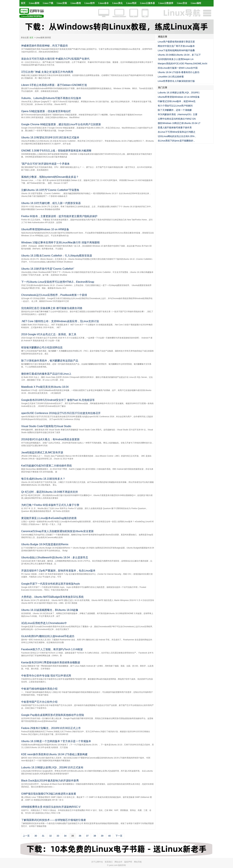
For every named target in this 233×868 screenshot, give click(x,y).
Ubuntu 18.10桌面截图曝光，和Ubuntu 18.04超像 (50, 610)
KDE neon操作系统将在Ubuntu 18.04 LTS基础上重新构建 (54, 754)
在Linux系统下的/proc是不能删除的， (177, 141)
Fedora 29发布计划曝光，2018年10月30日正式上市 (51, 728)
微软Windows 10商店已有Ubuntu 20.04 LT (179, 123)
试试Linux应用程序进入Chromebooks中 (44, 623)
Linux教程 (76, 3)
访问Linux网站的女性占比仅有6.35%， (177, 136)
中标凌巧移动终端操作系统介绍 (39, 689)
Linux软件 (90, 3)
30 (36, 836)
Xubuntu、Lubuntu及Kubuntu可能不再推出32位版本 (51, 98)
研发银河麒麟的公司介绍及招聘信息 (42, 347)
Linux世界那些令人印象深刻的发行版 (176, 81)
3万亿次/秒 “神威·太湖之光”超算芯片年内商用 (47, 72)
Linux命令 (104, 3)
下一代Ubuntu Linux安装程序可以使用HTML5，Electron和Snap (58, 282)
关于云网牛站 (97, 862)
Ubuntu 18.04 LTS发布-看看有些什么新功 (179, 72)
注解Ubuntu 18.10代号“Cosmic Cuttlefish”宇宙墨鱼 (50, 190)
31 (43, 836)
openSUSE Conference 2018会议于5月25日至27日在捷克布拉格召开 (61, 413)
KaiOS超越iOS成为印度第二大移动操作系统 (47, 466)
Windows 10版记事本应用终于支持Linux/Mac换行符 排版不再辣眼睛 (60, 242)
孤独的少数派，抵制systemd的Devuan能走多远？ (50, 177)
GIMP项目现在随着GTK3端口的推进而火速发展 (49, 794)
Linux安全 (182, 3)
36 (80, 836)
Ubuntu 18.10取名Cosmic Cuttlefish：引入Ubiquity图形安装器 (57, 256)
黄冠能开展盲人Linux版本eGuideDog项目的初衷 (49, 518)
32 (50, 836)
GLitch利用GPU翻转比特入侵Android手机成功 (48, 636)
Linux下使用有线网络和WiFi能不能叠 (176, 50)
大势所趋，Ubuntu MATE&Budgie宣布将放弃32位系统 (52, 597)
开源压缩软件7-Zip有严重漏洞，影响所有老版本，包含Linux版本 (58, 571)
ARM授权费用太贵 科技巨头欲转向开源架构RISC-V (51, 807)
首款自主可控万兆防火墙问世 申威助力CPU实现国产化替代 (55, 59)
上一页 (26, 836)
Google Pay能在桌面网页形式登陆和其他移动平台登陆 (53, 715)
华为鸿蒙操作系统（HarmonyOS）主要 (178, 114)
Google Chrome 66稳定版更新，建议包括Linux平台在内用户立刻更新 (61, 124)
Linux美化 (117, 3)
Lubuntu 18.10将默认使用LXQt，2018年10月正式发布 (52, 767)
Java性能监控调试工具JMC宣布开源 (42, 452)
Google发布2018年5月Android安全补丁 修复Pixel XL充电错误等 (58, 400)
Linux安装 (62, 3)
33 (58, 836)
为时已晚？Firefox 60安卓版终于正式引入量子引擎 (50, 505)
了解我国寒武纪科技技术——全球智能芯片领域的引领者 (54, 820)
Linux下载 (48, 3)
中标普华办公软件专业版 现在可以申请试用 (46, 676)
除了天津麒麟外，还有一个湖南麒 (175, 110)
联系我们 (109, 862)
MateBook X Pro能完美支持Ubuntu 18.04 (45, 387)
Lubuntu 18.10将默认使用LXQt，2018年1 (179, 93)
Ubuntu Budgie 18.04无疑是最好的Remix (45, 544)
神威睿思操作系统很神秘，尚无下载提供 (44, 46)
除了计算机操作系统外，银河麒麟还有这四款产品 (50, 361)
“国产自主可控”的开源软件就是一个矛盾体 (45, 164)
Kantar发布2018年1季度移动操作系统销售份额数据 (51, 662)
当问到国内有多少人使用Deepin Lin (176, 59)
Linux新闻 (34, 3)
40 (110, 836)
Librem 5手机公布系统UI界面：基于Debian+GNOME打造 (54, 85)
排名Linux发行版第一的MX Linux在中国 (178, 68)
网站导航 (138, 862)
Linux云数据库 (166, 3)
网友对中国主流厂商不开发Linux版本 (176, 46)
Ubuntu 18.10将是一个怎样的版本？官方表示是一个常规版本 (56, 741)
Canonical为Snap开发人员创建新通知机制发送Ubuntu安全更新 (57, 531)
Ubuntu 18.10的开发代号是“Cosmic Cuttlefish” (48, 269)
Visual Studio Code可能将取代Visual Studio (46, 426)
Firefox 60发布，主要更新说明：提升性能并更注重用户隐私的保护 (59, 216)
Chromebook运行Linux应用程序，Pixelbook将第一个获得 (54, 295)
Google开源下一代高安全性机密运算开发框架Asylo (51, 584)
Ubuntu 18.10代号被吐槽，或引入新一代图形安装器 (51, 203)
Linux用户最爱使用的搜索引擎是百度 (176, 42)
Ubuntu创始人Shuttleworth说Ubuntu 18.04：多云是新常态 (55, 557)
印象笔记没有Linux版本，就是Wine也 (177, 101)
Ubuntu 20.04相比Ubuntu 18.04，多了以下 (179, 55)
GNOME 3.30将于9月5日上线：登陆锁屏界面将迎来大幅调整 (56, 151)
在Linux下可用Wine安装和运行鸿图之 (177, 132)
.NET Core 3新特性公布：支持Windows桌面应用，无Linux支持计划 (60, 321)
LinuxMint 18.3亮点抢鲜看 (171, 77)
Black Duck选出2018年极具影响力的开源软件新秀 (50, 781)
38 (95, 836)
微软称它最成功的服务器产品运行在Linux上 (46, 374)
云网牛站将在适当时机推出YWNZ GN (177, 119)
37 (87, 836)
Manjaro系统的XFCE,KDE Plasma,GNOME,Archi (183, 64)
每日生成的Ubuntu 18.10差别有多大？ (43, 479)
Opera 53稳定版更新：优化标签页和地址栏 (46, 111)
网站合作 (118, 862)
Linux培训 (131, 3)
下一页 (119, 836)
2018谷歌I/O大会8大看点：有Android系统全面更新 (50, 439)
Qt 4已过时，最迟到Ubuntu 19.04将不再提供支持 (50, 492)
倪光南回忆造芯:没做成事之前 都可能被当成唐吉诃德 (52, 308)
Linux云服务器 (148, 3)
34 (65, 836)
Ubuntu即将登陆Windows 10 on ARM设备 (45, 229)
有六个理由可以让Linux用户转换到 (175, 106)
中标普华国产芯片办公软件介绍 (39, 702)
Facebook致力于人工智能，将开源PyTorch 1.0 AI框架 (52, 649)
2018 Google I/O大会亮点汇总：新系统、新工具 (49, 334)
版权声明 (128, 862)
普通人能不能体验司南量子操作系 (175, 128)
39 (102, 836)
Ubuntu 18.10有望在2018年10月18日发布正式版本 (50, 137)
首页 (23, 3)
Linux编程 (196, 3)
